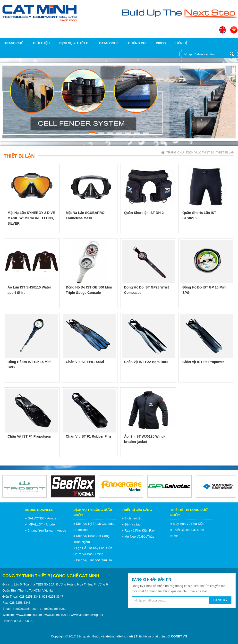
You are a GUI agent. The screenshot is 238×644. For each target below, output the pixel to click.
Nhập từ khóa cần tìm (232, 54)
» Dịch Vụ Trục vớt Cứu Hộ (93, 560)
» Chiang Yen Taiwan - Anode (46, 530)
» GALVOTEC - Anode (41, 518)
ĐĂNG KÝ (220, 600)
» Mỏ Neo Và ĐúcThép (138, 537)
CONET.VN (179, 636)
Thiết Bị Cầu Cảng (137, 510)
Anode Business (39, 510)
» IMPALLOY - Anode (40, 524)
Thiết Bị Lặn (225, 153)
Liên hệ (181, 43)
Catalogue (109, 43)
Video (161, 43)
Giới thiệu (41, 43)
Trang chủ (14, 43)
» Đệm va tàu (131, 524)
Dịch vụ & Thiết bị (74, 43)
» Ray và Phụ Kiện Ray (138, 530)
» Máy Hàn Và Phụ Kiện (187, 524)
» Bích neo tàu (132, 518)
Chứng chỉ (137, 43)
